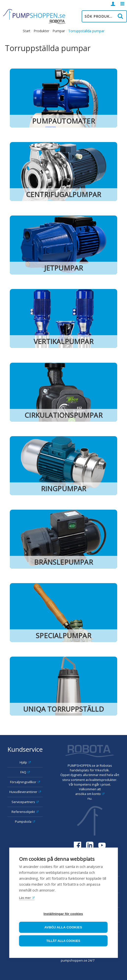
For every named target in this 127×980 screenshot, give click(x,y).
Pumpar (59, 31)
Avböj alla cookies (63, 927)
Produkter (41, 31)
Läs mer (25, 898)
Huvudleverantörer (23, 792)
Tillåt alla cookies (63, 941)
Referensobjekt (23, 812)
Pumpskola (23, 821)
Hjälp (23, 762)
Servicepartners (23, 802)
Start (27, 31)
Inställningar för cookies (63, 914)
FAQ (23, 772)
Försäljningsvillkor (23, 782)
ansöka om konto (88, 794)
